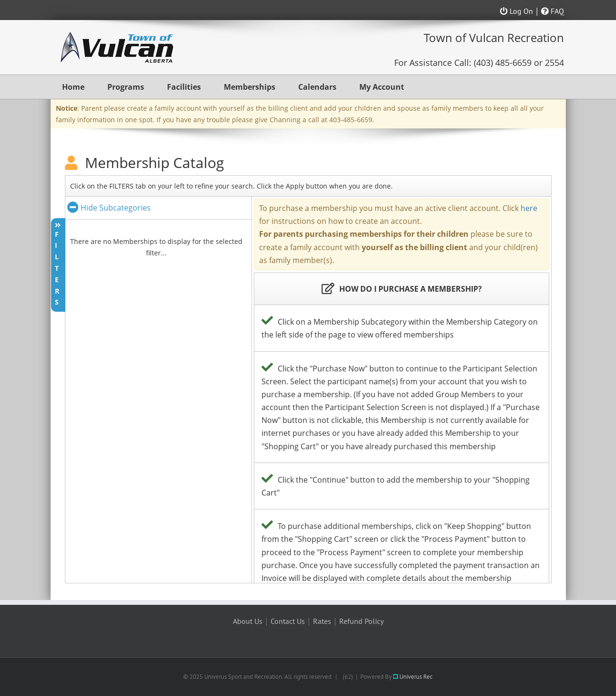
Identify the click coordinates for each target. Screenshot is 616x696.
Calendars (317, 87)
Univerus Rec (413, 677)
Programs (126, 87)
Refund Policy (361, 621)
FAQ (553, 11)
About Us (248, 621)
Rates (322, 621)
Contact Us (288, 621)
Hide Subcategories (109, 208)
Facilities (184, 87)
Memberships (250, 87)
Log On (517, 11)
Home (73, 87)
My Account (382, 87)
